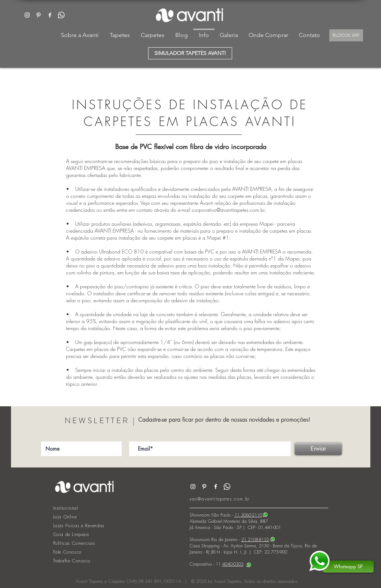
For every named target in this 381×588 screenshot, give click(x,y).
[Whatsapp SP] (348, 567)
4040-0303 (233, 564)
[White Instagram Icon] (27, 15)
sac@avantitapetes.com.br (220, 499)
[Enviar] (318, 449)
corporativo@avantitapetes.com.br (228, 210)
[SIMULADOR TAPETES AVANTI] (190, 53)
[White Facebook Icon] (50, 15)
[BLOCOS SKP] (346, 35)
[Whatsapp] (61, 15)
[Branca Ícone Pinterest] (39, 15)
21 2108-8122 (255, 539)
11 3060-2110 (248, 515)
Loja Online (65, 517)
